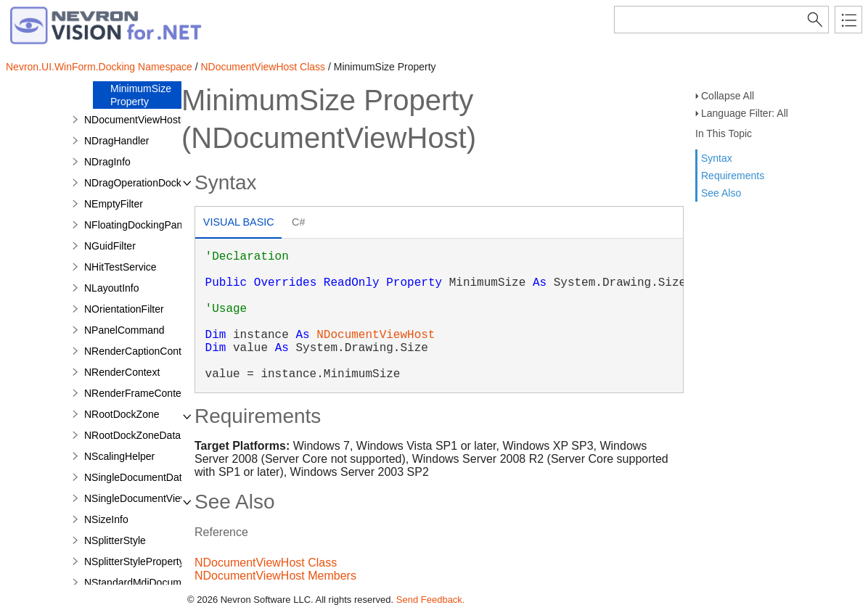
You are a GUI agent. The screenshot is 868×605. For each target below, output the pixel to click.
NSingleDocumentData (136, 477)
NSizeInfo (106, 519)
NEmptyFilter (114, 204)
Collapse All (728, 96)
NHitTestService (120, 267)
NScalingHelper (119, 456)
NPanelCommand (124, 330)
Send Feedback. (431, 600)
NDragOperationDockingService (156, 183)
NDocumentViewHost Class (263, 67)
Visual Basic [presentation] (239, 222)
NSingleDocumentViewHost (147, 498)
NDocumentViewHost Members (275, 576)
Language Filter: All (745, 113)
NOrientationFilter (124, 309)
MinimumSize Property (141, 95)
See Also (721, 193)
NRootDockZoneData (132, 435)
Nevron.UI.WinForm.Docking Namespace (99, 67)
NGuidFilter (110, 246)
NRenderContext (122, 372)
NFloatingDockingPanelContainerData (170, 225)
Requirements (733, 176)
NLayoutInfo (112, 288)
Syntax (717, 158)
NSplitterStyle (115, 540)
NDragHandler (116, 141)
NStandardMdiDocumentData (151, 583)
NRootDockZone (122, 414)
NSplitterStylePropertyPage (146, 561)
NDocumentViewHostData (143, 120)
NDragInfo (107, 162)
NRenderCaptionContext (140, 351)
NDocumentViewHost (376, 335)
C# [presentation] (298, 222)
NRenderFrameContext (137, 393)
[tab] (238, 224)
